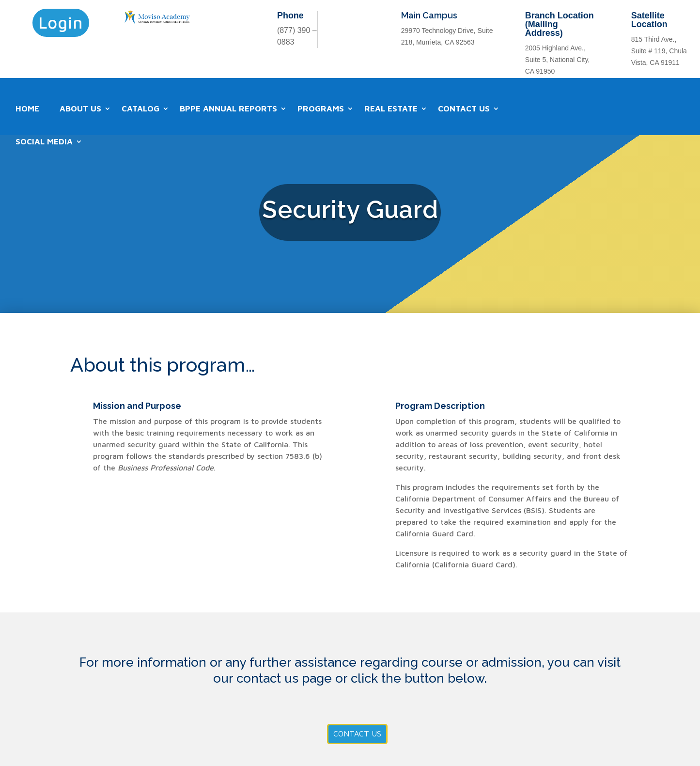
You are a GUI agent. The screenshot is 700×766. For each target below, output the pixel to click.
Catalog (140, 109)
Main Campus (429, 15)
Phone (290, 16)
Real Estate (391, 109)
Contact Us (464, 109)
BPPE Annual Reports (228, 109)
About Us (80, 109)
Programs (321, 109)
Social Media (44, 141)
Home (27, 109)
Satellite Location (649, 20)
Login (61, 22)
